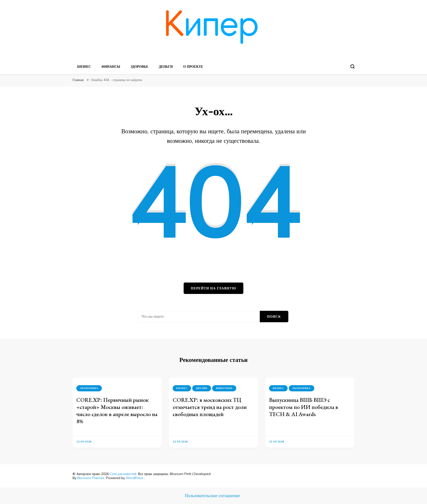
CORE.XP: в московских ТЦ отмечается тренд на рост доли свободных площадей (210, 407)
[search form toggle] (353, 67)
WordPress (135, 478)
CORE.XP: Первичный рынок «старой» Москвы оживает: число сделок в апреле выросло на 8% (117, 410)
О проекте (193, 67)
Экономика (89, 388)
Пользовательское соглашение (212, 496)
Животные (224, 388)
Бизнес (84, 67)
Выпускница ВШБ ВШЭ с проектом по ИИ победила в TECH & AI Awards (304, 407)
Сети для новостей (123, 474)
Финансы (111, 67)
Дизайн (202, 388)
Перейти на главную (214, 288)
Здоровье (139, 67)
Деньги (166, 67)
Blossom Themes (91, 478)
